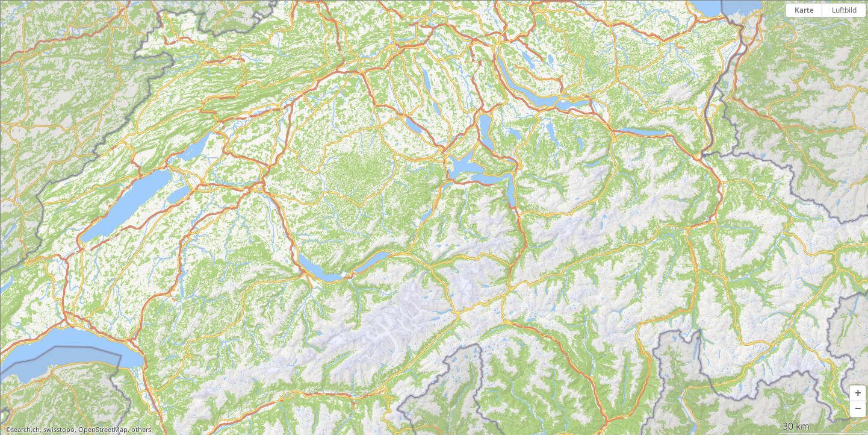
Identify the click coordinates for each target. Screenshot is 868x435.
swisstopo (59, 430)
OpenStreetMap (103, 430)
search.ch (25, 430)
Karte (804, 10)
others (141, 430)
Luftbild (844, 10)
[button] (858, 393)
